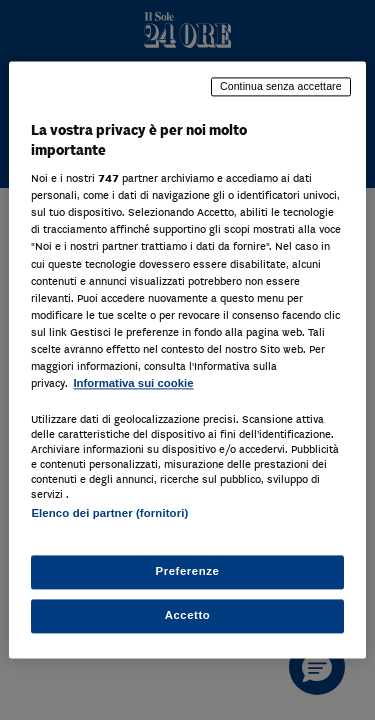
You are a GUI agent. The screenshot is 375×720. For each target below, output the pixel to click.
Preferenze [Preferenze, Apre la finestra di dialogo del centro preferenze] (188, 572)
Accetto (188, 616)
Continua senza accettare (281, 86)
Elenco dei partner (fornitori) (109, 513)
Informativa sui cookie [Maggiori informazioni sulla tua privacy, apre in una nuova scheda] (133, 383)
